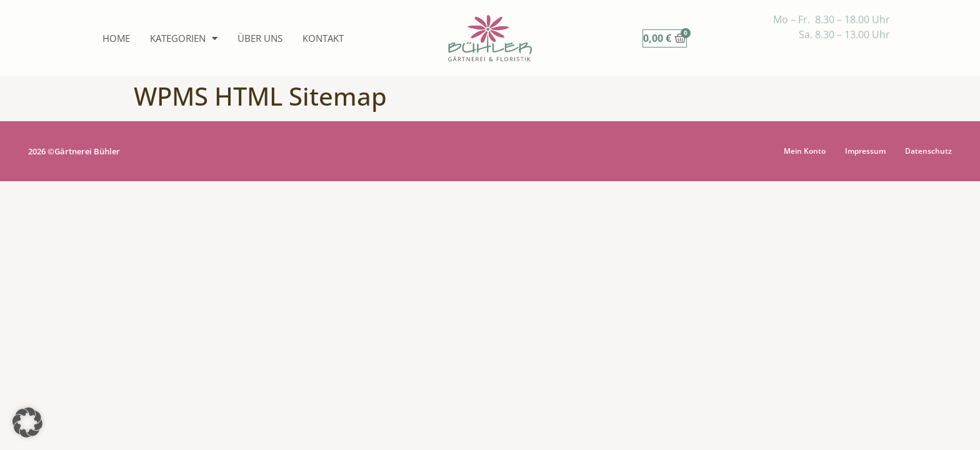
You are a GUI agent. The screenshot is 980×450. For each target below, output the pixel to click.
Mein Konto (805, 151)
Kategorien (184, 38)
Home (116, 38)
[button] (27, 422)
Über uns (260, 38)
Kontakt (323, 38)
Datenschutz (928, 151)
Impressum (865, 151)
